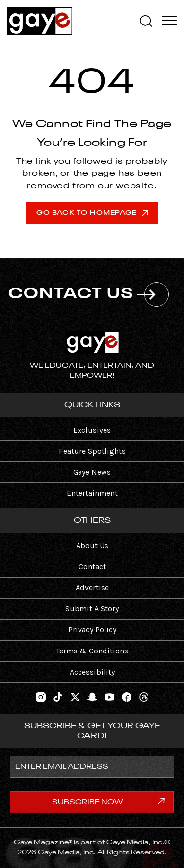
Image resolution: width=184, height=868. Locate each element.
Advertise (92, 588)
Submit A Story (92, 609)
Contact (92, 567)
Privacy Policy (92, 630)
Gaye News (92, 472)
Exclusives (92, 430)
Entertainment (92, 493)
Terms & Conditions (92, 651)
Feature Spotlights (92, 451)
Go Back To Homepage (92, 213)
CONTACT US (89, 294)
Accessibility (92, 672)
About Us (92, 545)
